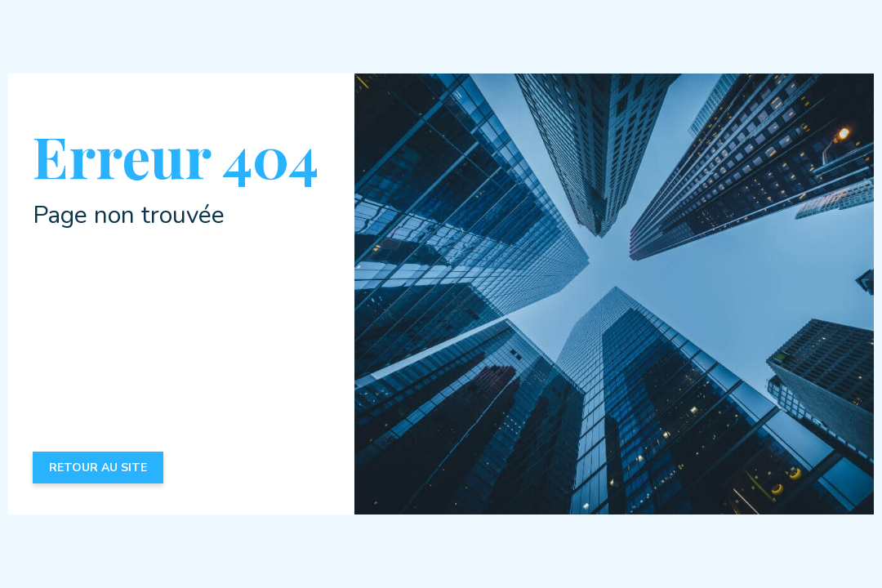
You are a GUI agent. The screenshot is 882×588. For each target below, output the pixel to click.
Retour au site (98, 468)
